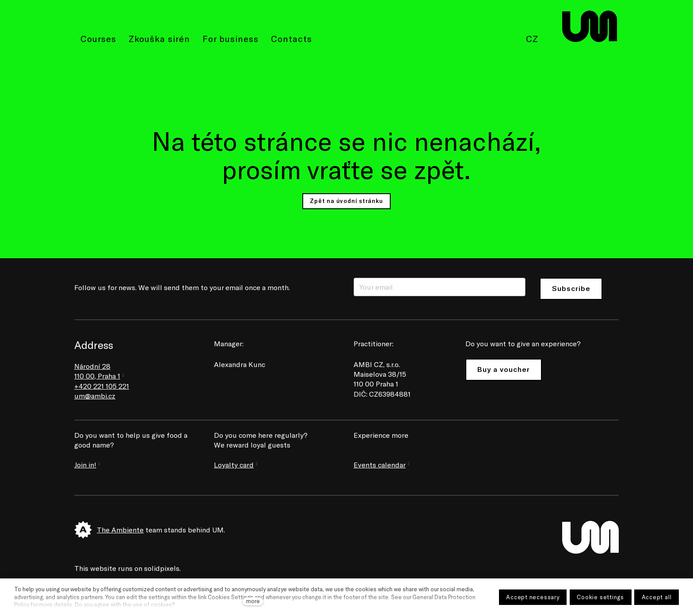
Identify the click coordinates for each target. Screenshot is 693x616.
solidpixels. (162, 568)
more (253, 601)
